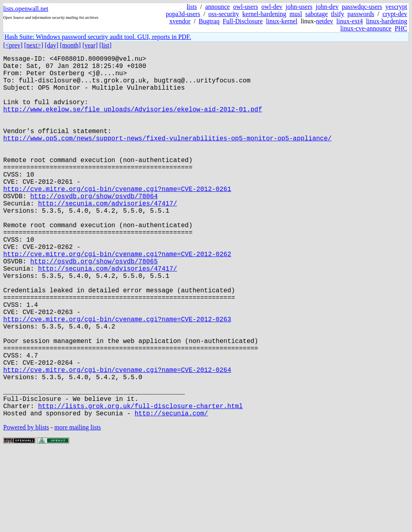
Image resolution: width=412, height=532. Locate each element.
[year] (90, 45)
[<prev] (13, 45)
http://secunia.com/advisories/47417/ (107, 237)
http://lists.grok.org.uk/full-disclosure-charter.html (140, 485)
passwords (361, 14)
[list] (105, 45)
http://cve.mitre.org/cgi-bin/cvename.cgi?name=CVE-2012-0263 (117, 378)
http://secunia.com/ (171, 493)
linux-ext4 (350, 21)
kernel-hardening (264, 14)
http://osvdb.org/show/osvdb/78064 (94, 228)
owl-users (245, 7)
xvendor (180, 21)
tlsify (338, 14)
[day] (51, 45)
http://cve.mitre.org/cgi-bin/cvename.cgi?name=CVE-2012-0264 (117, 440)
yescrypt (396, 7)
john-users (299, 7)
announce (217, 7)
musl (296, 14)
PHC (401, 28)
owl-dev (272, 7)
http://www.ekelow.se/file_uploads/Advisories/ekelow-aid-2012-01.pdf (133, 122)
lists (192, 7)
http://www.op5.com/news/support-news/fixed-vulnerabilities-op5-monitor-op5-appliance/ (167, 157)
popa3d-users (183, 14)
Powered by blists (26, 508)
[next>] (34, 45)
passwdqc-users (362, 7)
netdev (324, 21)
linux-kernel (282, 21)
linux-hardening (387, 21)
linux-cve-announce (366, 28)
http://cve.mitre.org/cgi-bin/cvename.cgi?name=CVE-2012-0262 (117, 299)
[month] (70, 45)
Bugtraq (209, 21)
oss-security (224, 14)
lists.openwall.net (26, 9)
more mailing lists (78, 508)
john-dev (327, 7)
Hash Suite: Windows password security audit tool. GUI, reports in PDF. (98, 37)
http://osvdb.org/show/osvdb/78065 (94, 308)
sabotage (317, 14)
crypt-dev (395, 14)
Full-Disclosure (243, 21)
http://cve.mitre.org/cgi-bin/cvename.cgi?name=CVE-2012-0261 (117, 219)
